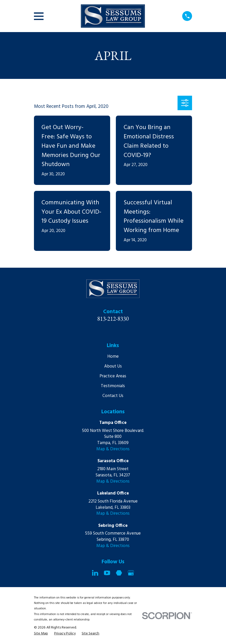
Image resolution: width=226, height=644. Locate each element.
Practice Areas (113, 376)
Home (113, 357)
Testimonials (113, 386)
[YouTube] (107, 573)
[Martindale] (119, 573)
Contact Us (113, 396)
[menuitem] (41, 634)
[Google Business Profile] (131, 573)
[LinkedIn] (95, 573)
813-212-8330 (113, 319)
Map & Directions (113, 449)
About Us (113, 366)
